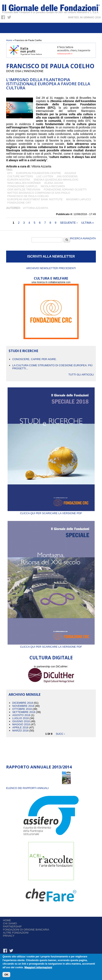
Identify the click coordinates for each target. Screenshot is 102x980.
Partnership (12, 926)
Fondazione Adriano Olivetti (65, 189)
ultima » (87, 223)
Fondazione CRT (19, 203)
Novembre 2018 (23, 706)
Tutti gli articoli (81, 375)
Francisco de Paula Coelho (28, 196)
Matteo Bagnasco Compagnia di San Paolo (39, 193)
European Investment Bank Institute (35, 199)
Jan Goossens (67, 176)
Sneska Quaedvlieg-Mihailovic (56, 180)
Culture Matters (20, 176)
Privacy (9, 936)
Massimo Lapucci (79, 199)
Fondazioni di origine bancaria (26, 930)
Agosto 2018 (21, 715)
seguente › (69, 223)
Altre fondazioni (16, 933)
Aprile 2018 (20, 727)
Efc (10, 173)
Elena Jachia (54, 183)
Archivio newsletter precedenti (51, 268)
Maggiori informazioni (38, 968)
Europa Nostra (19, 180)
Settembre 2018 (24, 712)
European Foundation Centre (39, 173)
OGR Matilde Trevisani (24, 189)
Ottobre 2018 (22, 709)
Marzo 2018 (20, 731)
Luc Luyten (45, 176)
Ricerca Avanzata (83, 238)
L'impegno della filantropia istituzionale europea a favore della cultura (48, 84)
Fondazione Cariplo (22, 186)
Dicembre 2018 (23, 703)
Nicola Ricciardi (53, 186)
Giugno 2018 (21, 721)
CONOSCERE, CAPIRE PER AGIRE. (35, 359)
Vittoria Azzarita (35, 208)
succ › (60, 734)
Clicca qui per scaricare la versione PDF (51, 512)
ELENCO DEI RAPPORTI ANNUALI (27, 788)
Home (9, 40)
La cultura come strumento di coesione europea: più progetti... (52, 367)
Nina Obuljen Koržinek (24, 183)
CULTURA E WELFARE (51, 278)
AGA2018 (70, 173)
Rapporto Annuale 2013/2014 (39, 767)
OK (6, 976)
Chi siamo (10, 923)
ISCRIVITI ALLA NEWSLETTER (51, 256)
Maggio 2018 (21, 724)
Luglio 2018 (20, 718)
